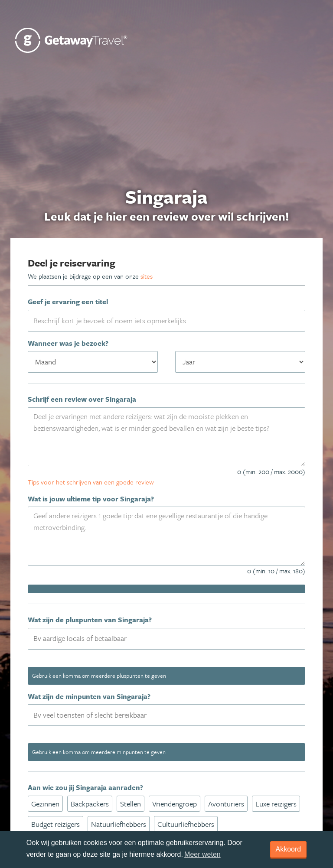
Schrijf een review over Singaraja (82, 399)
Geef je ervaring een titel (68, 302)
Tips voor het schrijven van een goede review (91, 482)
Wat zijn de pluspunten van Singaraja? (90, 620)
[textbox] (172, 638)
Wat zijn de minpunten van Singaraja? (89, 696)
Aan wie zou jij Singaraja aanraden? (85, 787)
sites (147, 276)
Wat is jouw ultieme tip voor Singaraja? (91, 499)
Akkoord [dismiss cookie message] (289, 849)
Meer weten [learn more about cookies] (202, 854)
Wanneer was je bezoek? (68, 343)
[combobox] (166, 639)
